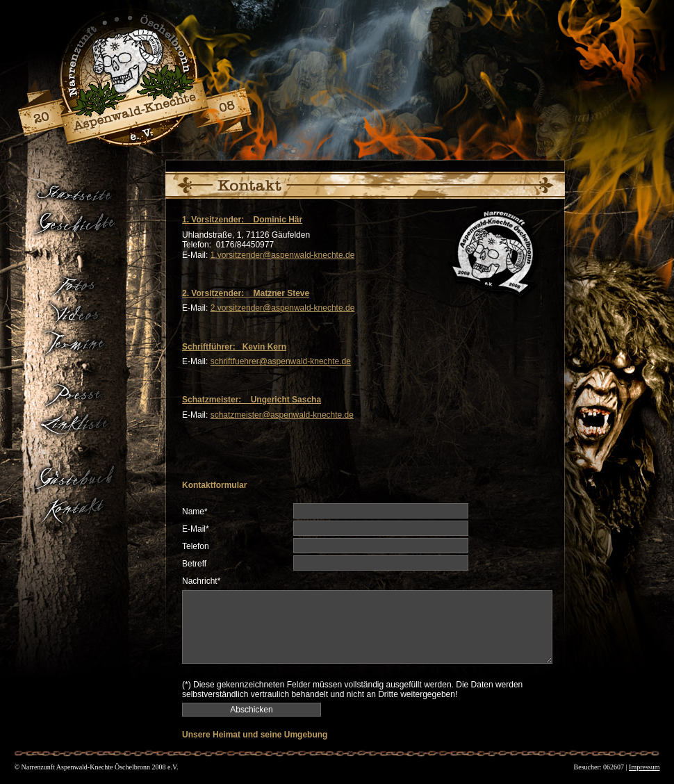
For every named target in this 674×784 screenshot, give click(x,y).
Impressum (644, 767)
